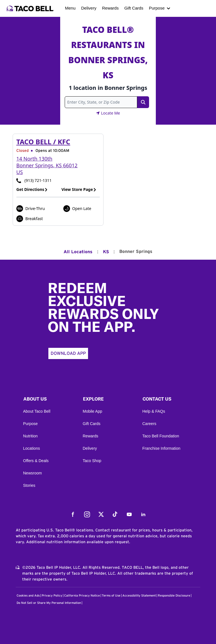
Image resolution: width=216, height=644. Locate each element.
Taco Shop (92, 461)
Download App (68, 353)
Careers (149, 424)
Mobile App (92, 411)
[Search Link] (143, 102)
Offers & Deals (36, 461)
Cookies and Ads (28, 596)
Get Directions (32, 189)
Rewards (110, 8)
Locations (31, 448)
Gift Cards (134, 8)
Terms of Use (111, 596)
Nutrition (30, 436)
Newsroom (32, 473)
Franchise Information (161, 448)
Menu (70, 8)
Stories (29, 485)
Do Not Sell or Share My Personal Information (49, 603)
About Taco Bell (37, 411)
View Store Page (79, 189)
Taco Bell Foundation (161, 436)
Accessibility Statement (139, 596)
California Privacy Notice (82, 596)
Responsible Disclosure (174, 596)
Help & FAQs (154, 411)
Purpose (157, 8)
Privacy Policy (52, 596)
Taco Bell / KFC (43, 142)
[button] (48, 400)
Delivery (89, 8)
